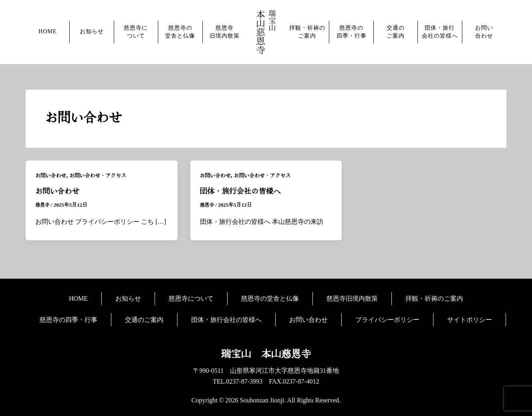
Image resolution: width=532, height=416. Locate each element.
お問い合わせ (484, 32)
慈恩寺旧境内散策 (225, 32)
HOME (47, 31)
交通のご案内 (396, 32)
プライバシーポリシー (387, 319)
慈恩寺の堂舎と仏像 (180, 32)
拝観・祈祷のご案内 (307, 32)
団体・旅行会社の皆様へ (440, 32)
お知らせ (92, 31)
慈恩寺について (136, 32)
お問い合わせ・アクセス (103, 176)
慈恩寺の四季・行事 (352, 32)
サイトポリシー (470, 319)
